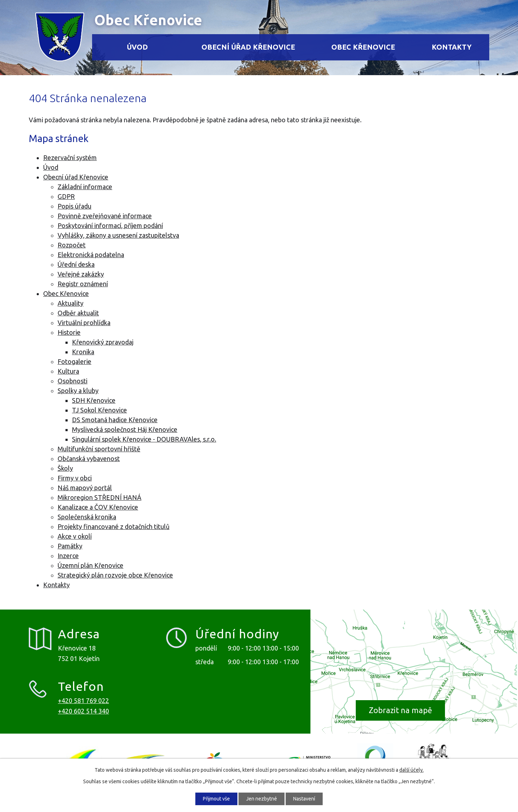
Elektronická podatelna (91, 255)
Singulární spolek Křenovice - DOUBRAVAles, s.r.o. (144, 439)
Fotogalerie (74, 361)
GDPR (66, 196)
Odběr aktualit (78, 313)
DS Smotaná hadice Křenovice (115, 420)
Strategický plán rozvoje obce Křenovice (115, 575)
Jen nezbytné (262, 799)
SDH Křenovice (94, 400)
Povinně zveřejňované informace (105, 216)
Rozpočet (72, 245)
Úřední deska (76, 264)
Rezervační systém (70, 158)
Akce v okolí (75, 536)
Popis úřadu (74, 206)
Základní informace (85, 187)
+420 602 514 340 (83, 711)
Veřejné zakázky (81, 274)
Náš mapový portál (85, 488)
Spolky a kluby (78, 391)
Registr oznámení (83, 284)
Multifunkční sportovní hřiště (99, 449)
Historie (69, 332)
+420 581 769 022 (83, 701)
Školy (65, 468)
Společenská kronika (87, 517)
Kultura (68, 371)
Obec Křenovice (363, 47)
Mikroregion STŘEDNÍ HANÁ (99, 497)
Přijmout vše (216, 799)
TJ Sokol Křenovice (99, 410)
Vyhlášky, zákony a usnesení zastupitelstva (118, 235)
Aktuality (71, 303)
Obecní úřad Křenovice (248, 47)
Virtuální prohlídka (84, 323)
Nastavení (304, 799)
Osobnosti (72, 381)
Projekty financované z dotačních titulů (113, 526)
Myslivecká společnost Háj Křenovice (125, 429)
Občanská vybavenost (89, 459)
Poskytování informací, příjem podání (110, 225)
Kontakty (452, 47)
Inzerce (68, 556)
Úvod (137, 47)
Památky (70, 546)
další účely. (412, 770)
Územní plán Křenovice (90, 565)
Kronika (83, 352)
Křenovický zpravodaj (103, 342)
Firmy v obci (75, 478)
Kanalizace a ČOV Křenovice (98, 507)
